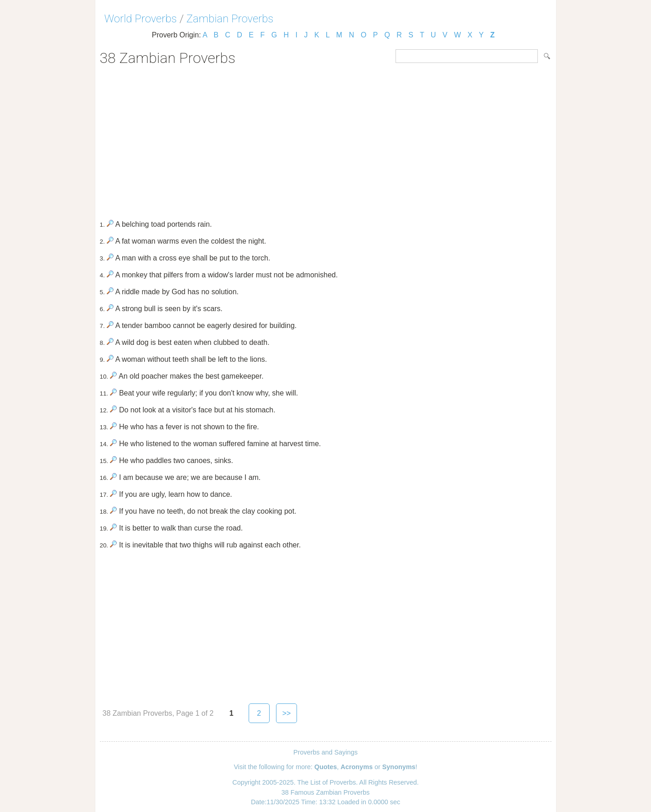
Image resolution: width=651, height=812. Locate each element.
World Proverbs (141, 19)
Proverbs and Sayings (325, 752)
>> (287, 713)
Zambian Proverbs (230, 19)
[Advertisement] (326, 140)
